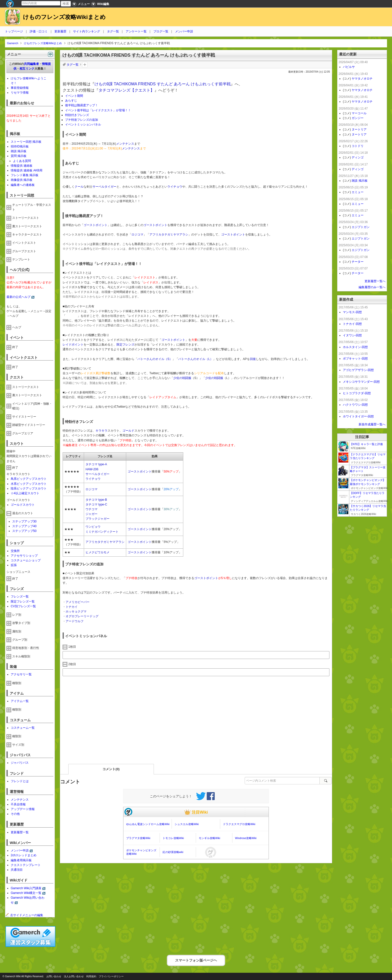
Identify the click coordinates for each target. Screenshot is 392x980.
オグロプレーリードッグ (82, 616)
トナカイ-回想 (352, 324)
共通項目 (17, 870)
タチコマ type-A (96, 464)
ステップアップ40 (24, 526)
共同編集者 (31, 64)
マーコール (359, 113)
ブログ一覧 (161, 31)
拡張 (14, 565)
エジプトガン (361, 227)
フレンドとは (20, 781)
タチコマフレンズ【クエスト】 (126, 90)
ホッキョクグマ (76, 612)
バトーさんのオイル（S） (155, 359)
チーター (358, 262)
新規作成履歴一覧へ (372, 424)
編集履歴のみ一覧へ (372, 287)
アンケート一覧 (136, 31)
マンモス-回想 (352, 312)
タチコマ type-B (96, 500)
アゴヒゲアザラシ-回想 (358, 370)
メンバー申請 (184, 31)
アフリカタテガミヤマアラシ (169, 235)
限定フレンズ (125, 345)
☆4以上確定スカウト (25, 493)
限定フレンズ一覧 (23, 602)
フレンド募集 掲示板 (25, 175)
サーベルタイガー (104, 187)
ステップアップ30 (24, 521)
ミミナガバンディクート (102, 532)
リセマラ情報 (20, 93)
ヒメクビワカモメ (98, 552)
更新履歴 (60, 31)
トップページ (14, 31)
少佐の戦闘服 (182, 378)
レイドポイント (73, 345)
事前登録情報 (20, 88)
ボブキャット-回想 (355, 359)
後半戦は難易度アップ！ (82, 105)
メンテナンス (125, 144)
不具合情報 (18, 804)
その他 (15, 814)
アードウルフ (75, 621)
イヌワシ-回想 (352, 335)
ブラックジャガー (98, 519)
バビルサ (349, 67)
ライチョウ (175, 187)
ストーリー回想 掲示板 (26, 142)
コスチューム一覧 (23, 728)
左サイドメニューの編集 (24, 915)
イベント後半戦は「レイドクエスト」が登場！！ (98, 110)
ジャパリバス (20, 763)
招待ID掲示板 (20, 146)
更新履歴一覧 (20, 832)
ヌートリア (359, 129)
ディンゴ (358, 157)
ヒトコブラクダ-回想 (357, 393)
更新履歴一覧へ (375, 281)
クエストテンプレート (26, 865)
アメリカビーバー (78, 602)
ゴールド (128, 431)
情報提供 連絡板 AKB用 (27, 170)
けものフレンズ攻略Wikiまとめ (64, 17)
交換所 (15, 551)
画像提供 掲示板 (22, 180)
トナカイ (72, 607)
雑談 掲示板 (19, 151)
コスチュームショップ (26, 560)
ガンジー (358, 118)
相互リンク (27, 69)
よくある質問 (22, 161)
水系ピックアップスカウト (29, 484)
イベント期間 (74, 96)
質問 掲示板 (19, 156)
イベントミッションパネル (83, 124)
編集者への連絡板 (23, 185)
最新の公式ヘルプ (18, 297)
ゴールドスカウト (23, 505)
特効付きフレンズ (77, 115)
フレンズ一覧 (20, 597)
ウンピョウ (93, 527)
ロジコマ (137, 235)
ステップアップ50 (24, 531)
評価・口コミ (39, 31)
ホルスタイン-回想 (355, 347)
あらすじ (71, 101)
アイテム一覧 (20, 701)
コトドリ (358, 146)
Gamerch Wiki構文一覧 (26, 893)
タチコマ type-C (96, 504)
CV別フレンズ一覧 (23, 606)
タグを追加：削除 (85, 65)
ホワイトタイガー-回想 (358, 416)
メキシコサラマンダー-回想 (361, 382)
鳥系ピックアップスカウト (29, 479)
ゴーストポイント (96, 225)
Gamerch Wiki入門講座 (26, 888)
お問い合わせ (54, 976)
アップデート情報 (23, 809)
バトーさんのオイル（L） (196, 359)
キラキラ (101, 431)
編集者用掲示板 (21, 860)
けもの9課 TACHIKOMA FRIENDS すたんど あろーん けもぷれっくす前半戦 (163, 84)
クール (79, 187)
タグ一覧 (113, 31)
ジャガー (92, 514)
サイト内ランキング (87, 31)
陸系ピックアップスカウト (29, 489)
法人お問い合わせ (74, 976)
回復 (253, 359)
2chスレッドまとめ (24, 855)
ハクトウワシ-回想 (355, 405)
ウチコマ (92, 509)
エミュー (358, 192)
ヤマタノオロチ (362, 79)
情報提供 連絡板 (22, 166)
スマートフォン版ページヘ (196, 960)
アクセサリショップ (24, 556)
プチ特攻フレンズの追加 (82, 120)
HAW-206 (92, 469)
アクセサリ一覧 (21, 674)
